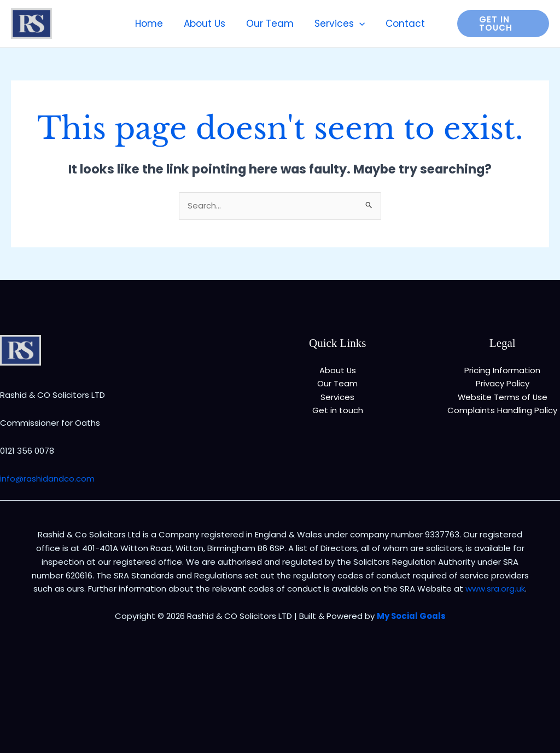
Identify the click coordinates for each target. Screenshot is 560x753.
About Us (337, 370)
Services (337, 397)
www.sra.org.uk (495, 589)
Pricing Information (502, 370)
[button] (500, 24)
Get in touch (338, 411)
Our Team (337, 383)
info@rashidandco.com (47, 479)
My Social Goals (411, 616)
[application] (357, 24)
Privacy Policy (503, 383)
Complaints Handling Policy (502, 411)
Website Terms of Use (503, 397)
